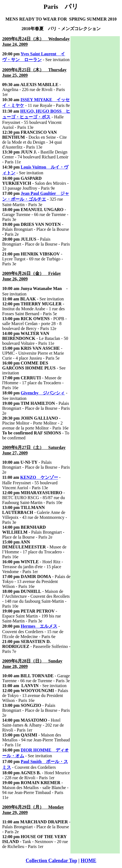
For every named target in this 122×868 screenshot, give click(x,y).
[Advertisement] (95, 118)
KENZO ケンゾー (39, 477)
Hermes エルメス (39, 626)
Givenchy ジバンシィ (43, 393)
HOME (88, 861)
